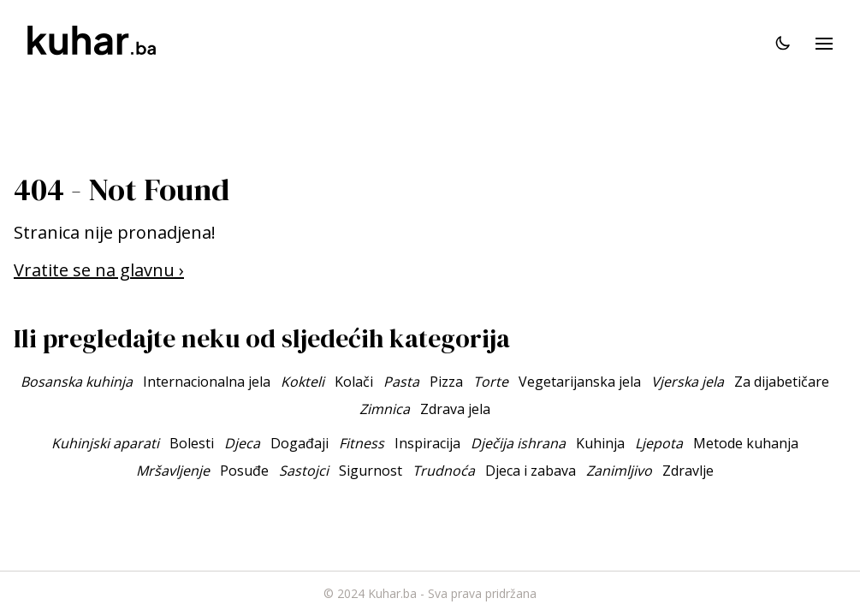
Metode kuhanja (746, 443)
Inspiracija (427, 443)
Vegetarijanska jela (580, 382)
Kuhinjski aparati (105, 443)
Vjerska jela (688, 382)
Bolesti (192, 443)
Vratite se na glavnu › (99, 270)
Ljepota (659, 443)
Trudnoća (444, 471)
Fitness (362, 443)
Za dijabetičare (782, 382)
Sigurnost (371, 471)
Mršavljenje (173, 471)
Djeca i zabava (531, 471)
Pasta (401, 382)
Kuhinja (600, 443)
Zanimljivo (619, 471)
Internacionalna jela (207, 382)
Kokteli (302, 382)
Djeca (242, 443)
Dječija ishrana (518, 443)
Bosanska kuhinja (77, 382)
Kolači (354, 382)
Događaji (300, 443)
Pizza (446, 382)
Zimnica (385, 409)
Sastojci (304, 471)
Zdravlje (688, 471)
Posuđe (244, 471)
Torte (491, 382)
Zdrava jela (455, 409)
